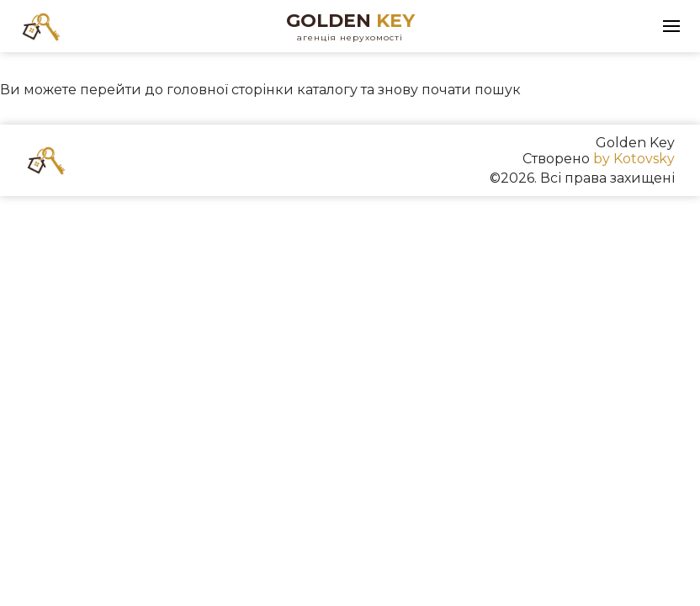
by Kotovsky (634, 159)
